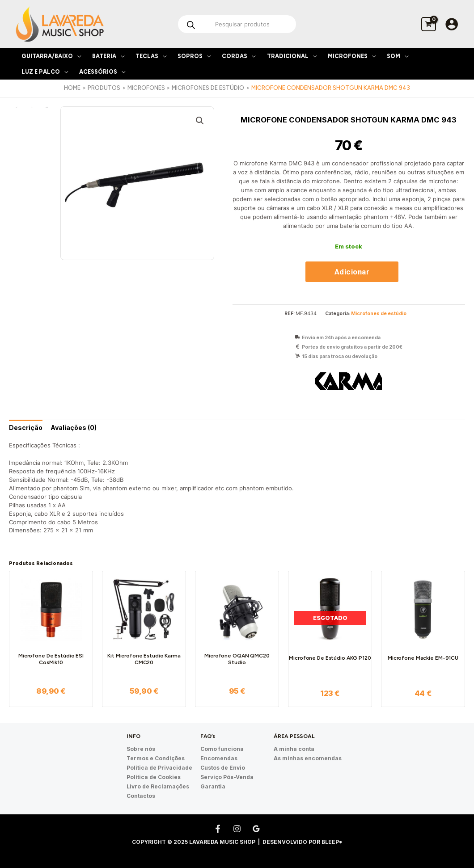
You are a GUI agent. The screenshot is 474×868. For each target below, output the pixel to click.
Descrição (26, 428)
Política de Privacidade (159, 768)
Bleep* (332, 842)
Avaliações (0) (74, 428)
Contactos (141, 796)
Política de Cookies (154, 777)
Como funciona (222, 749)
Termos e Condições (156, 758)
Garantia (213, 786)
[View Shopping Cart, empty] (429, 24)
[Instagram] (237, 829)
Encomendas (219, 758)
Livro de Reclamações (158, 786)
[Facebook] (218, 829)
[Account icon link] (452, 24)
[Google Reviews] (256, 829)
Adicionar (352, 272)
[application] (77, 56)
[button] (200, 121)
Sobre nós (141, 749)
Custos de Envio (223, 768)
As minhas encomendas (308, 758)
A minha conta (294, 749)
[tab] (26, 428)
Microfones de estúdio (379, 314)
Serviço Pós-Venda (227, 777)
